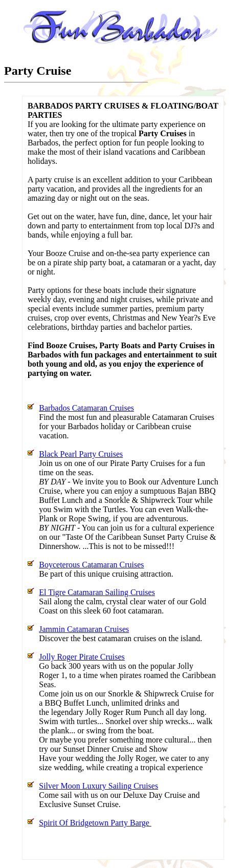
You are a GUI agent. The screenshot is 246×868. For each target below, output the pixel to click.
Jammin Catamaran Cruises (84, 629)
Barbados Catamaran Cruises (86, 408)
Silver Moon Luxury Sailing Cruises (98, 786)
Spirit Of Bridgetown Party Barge (95, 823)
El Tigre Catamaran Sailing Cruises (97, 592)
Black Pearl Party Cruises (81, 454)
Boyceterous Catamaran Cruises (91, 565)
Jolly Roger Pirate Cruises (82, 657)
